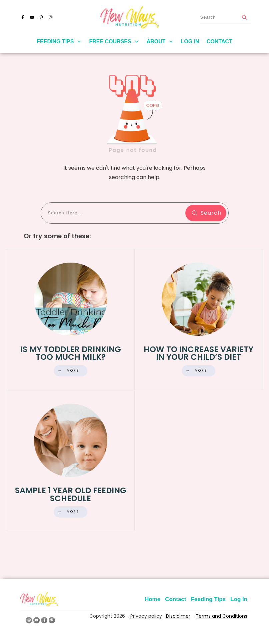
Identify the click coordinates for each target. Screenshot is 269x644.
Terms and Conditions (221, 616)
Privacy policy (146, 616)
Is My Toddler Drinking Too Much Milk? (71, 320)
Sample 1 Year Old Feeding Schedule (71, 461)
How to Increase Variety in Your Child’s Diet (199, 320)
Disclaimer (178, 616)
